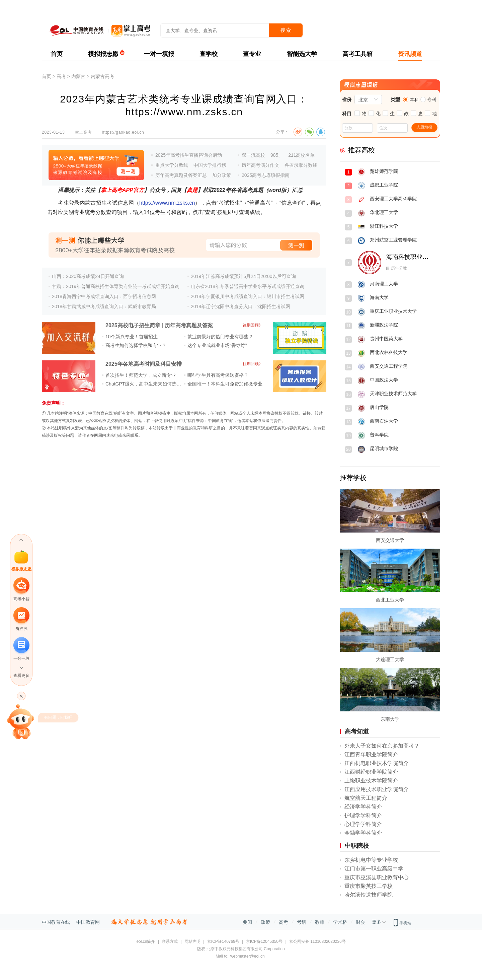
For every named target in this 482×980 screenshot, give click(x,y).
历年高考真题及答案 (189, 325)
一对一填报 (159, 54)
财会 (360, 922)
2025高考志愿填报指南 (266, 175)
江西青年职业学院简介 (371, 754)
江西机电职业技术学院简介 (377, 763)
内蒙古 (78, 76)
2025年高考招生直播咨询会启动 (189, 155)
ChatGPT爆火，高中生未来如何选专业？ (148, 384)
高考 (61, 76)
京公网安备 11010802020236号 (317, 941)
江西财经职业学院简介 (371, 772)
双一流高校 (253, 155)
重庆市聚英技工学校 (369, 886)
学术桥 (340, 922)
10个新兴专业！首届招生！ (134, 337)
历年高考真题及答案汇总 (181, 175)
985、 (277, 155)
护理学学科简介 (363, 815)
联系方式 (170, 941)
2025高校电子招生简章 (133, 325)
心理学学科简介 (363, 824)
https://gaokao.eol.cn (123, 132)
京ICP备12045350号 (264, 941)
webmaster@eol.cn (248, 956)
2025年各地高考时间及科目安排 (144, 364)
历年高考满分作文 (260, 165)
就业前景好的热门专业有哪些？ (220, 337)
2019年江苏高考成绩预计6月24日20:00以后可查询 (243, 276)
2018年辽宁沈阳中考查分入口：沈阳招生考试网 (240, 306)
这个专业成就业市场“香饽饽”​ (217, 345)
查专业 (252, 54)
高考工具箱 (357, 54)
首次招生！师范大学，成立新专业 (141, 375)
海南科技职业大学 (408, 257)
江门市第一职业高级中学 (374, 869)
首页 (57, 54)
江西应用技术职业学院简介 (377, 789)
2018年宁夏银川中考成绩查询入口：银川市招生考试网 (248, 296)
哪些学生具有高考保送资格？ (218, 375)
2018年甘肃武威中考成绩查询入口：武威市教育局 (104, 306)
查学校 (209, 54)
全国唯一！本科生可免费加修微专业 (225, 384)
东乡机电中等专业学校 (371, 860)
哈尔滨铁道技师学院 (369, 895)
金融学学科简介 (363, 833)
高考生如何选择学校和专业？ (136, 345)
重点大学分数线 (172, 165)
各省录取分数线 (301, 165)
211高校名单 (301, 155)
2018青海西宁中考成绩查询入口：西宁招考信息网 (104, 296)
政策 (265, 922)
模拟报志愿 (103, 54)
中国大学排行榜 (210, 165)
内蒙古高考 (102, 76)
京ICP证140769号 (223, 941)
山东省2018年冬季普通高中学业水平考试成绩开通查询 (248, 286)
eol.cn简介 (146, 941)
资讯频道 (410, 54)
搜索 (286, 30)
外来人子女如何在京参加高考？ (382, 746)
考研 (302, 922)
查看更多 (21, 676)
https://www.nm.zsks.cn (167, 203)
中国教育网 (88, 922)
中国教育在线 (56, 922)
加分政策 (222, 175)
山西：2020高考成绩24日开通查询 (88, 276)
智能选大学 (302, 54)
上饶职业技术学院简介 (371, 781)
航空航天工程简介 (366, 798)
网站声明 (192, 941)
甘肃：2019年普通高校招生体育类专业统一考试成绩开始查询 (116, 286)
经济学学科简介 (363, 807)
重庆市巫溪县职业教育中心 (377, 877)
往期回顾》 (253, 325)
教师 (320, 922)
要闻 (247, 922)
